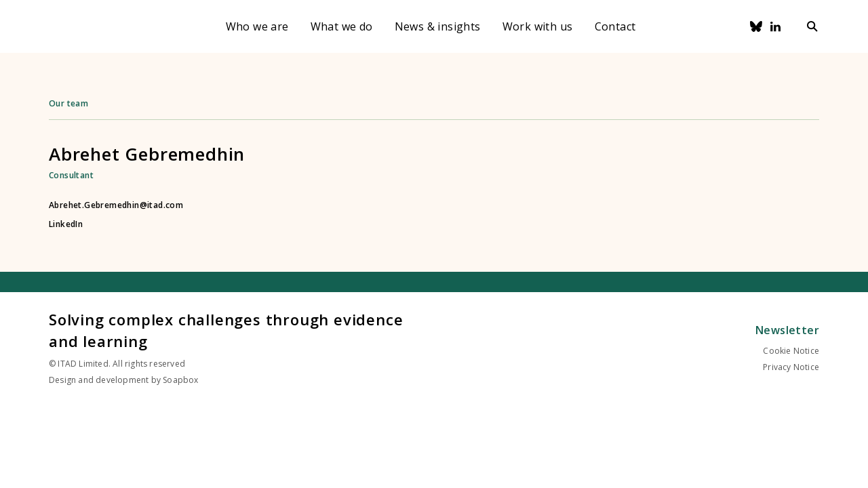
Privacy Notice (791, 367)
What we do (342, 26)
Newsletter (787, 330)
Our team (68, 103)
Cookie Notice (791, 351)
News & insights (438, 26)
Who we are (257, 26)
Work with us (538, 26)
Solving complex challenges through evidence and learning (226, 330)
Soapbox (180, 380)
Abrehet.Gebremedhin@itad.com (116, 205)
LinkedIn (66, 224)
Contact (615, 26)
